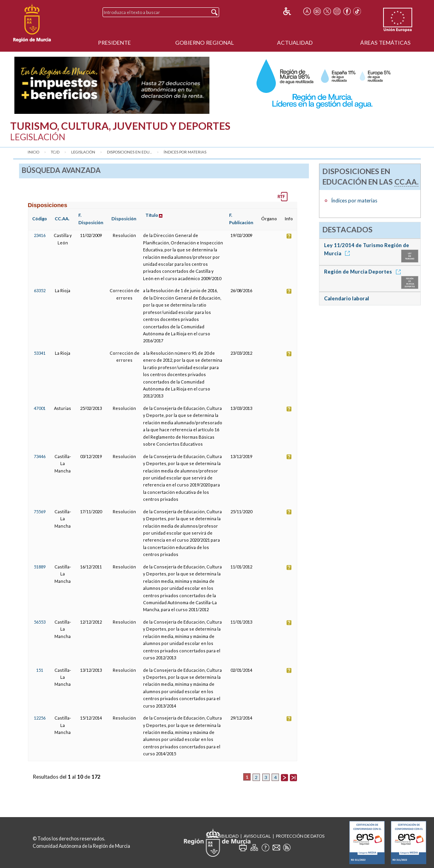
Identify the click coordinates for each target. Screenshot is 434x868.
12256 (40, 718)
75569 (40, 512)
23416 (40, 235)
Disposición (124, 219)
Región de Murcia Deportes (364, 272)
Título (152, 215)
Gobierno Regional (205, 43)
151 (40, 670)
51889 (40, 567)
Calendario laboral (347, 298)
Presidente (114, 43)
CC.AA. (62, 219)
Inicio (33, 152)
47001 (40, 408)
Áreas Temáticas (385, 43)
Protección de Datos (300, 836)
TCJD (55, 152)
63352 (40, 290)
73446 (40, 456)
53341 (40, 353)
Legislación (83, 152)
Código (40, 219)
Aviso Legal (257, 836)
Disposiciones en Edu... (129, 152)
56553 (40, 622)
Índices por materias (185, 152)
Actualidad (295, 43)
